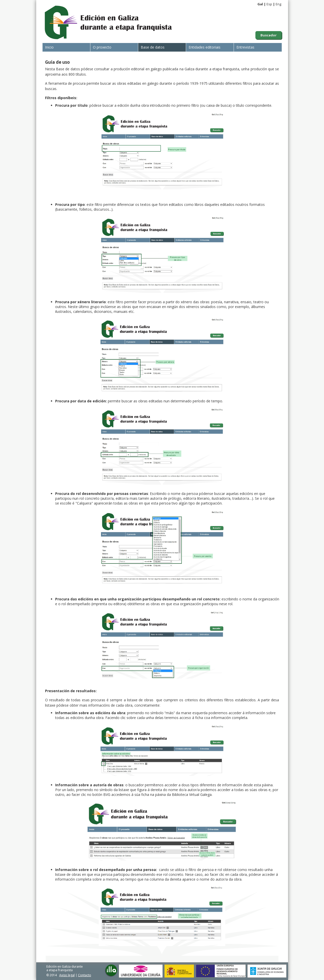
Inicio (49, 47)
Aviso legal (67, 975)
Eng (278, 4)
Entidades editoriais (205, 47)
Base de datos (153, 47)
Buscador (269, 35)
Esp (269, 4)
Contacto (85, 975)
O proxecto (102, 47)
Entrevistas (245, 47)
